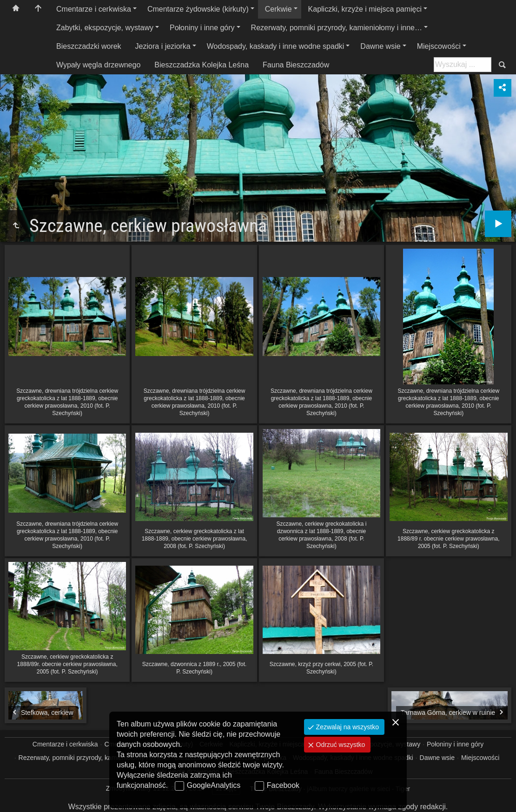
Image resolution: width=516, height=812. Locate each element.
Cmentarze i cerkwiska (94, 9)
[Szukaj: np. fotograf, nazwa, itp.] (463, 65)
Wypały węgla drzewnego (98, 65)
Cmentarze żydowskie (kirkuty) (198, 9)
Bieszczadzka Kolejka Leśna (202, 65)
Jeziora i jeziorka (163, 46)
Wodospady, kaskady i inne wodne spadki (276, 46)
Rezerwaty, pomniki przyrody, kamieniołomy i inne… (337, 28)
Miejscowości (439, 46)
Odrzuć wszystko (340, 745)
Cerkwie (278, 9)
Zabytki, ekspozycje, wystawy (105, 28)
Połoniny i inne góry (202, 28)
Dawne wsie (380, 46)
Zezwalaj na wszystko (347, 727)
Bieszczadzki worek (89, 46)
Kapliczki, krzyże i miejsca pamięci (365, 9)
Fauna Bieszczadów (296, 65)
